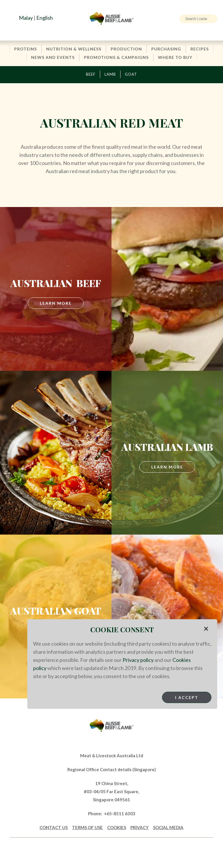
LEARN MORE (56, 303)
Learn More (167, 467)
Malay (26, 18)
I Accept (187, 697)
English (45, 18)
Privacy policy (138, 660)
